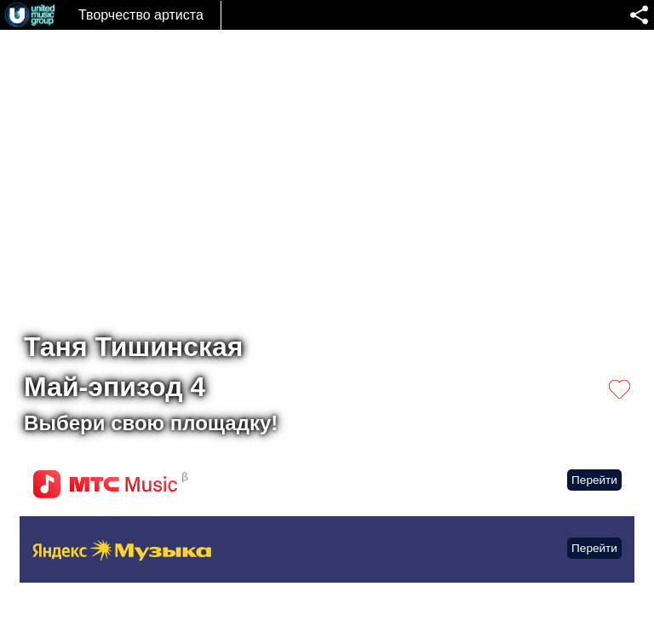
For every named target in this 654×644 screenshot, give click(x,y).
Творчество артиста (141, 15)
